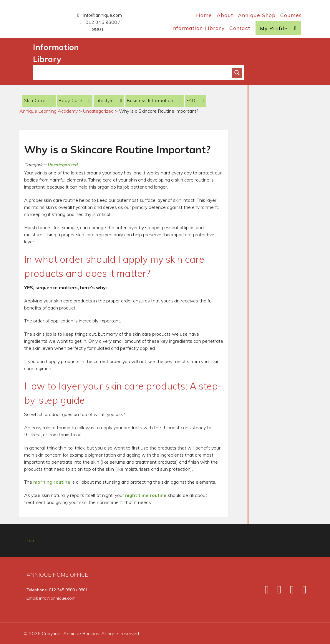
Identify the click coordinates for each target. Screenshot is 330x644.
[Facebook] (264, 591)
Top (30, 540)
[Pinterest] (301, 591)
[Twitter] (277, 591)
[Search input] (135, 73)
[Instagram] (289, 591)
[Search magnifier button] (237, 73)
